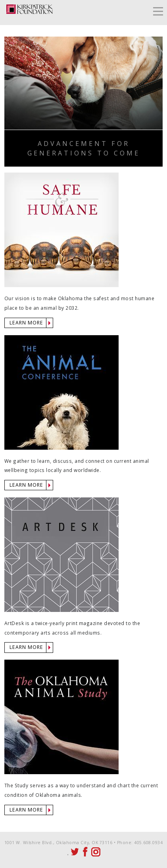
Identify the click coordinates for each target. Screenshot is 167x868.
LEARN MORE (26, 323)
